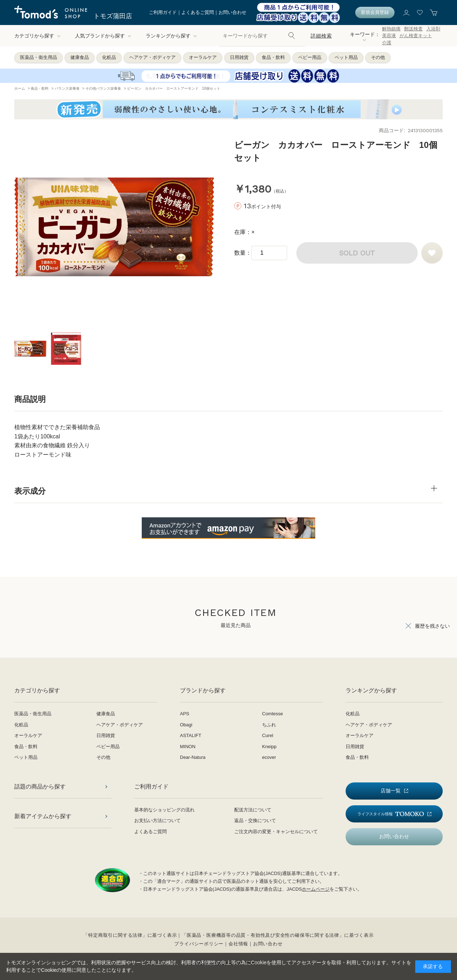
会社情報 (238, 944)
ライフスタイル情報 (391, 814)
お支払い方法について (157, 820)
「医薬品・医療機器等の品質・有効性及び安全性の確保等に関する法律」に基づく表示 (278, 935)
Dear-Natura (193, 757)
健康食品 (80, 57)
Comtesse (273, 714)
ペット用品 (346, 57)
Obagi (186, 725)
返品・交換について (255, 820)
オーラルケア (203, 57)
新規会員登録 (375, 12)
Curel (268, 735)
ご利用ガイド (163, 12)
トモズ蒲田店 (113, 16)
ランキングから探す (171, 36)
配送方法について (253, 810)
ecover (269, 757)
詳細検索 (321, 36)
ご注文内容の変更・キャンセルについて (276, 832)
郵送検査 (413, 29)
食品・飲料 (273, 57)
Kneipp (269, 747)
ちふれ (269, 725)
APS (185, 714)
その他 (378, 57)
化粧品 (109, 57)
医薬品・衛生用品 (39, 57)
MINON (188, 747)
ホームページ (316, 889)
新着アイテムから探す (43, 816)
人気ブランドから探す (103, 36)
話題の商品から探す (40, 787)
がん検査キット (416, 36)
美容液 (389, 36)
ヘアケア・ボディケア (152, 57)
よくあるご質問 (198, 12)
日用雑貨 (239, 57)
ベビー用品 (310, 57)
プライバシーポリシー (199, 944)
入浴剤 (433, 29)
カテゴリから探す (37, 36)
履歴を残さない (432, 626)
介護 (387, 43)
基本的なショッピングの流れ (164, 810)
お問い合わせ (232, 12)
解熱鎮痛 (391, 29)
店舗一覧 (391, 791)
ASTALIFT (191, 735)
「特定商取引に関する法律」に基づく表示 (130, 935)
